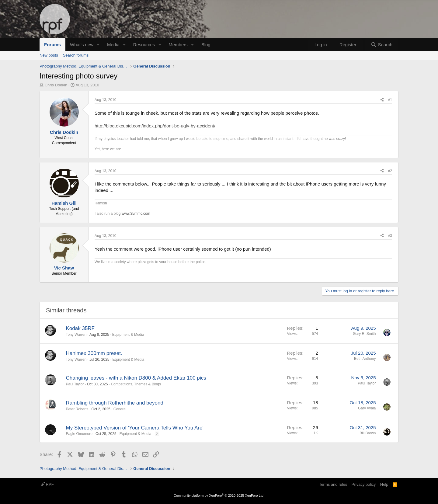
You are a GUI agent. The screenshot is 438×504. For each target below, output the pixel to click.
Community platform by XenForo (219, 495)
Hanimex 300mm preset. (94, 353)
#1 (390, 100)
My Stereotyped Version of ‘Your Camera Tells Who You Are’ (135, 428)
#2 (390, 171)
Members (178, 45)
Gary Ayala (367, 408)
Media (113, 45)
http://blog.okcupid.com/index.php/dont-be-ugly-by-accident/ (155, 126)
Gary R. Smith (364, 334)
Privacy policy (364, 484)
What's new (82, 45)
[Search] (382, 45)
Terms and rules (333, 484)
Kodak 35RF (80, 328)
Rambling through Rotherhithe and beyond (115, 403)
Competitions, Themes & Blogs (136, 384)
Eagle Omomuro (79, 434)
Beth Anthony (365, 359)
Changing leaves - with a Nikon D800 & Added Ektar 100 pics (136, 378)
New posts (49, 55)
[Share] (382, 100)
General (120, 409)
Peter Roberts (77, 409)
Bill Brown (368, 433)
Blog (206, 45)
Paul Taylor (75, 384)
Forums (52, 45)
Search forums (76, 55)
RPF (47, 484)
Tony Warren (76, 335)
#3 (390, 236)
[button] (98, 45)
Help (384, 484)
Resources (144, 45)
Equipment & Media (128, 335)
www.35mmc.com (136, 214)
